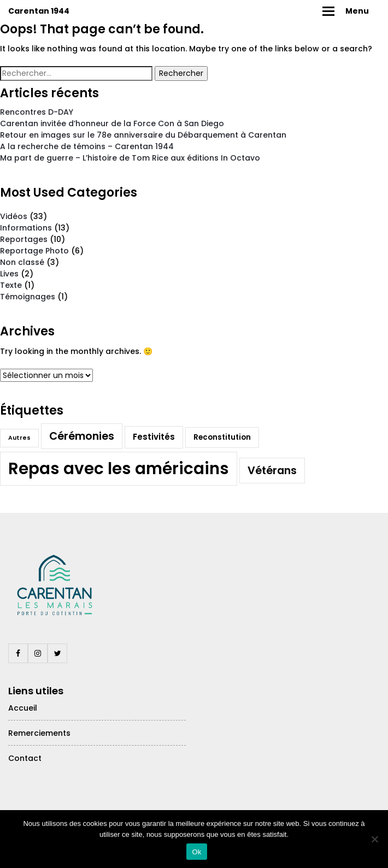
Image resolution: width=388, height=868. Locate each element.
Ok (196, 852)
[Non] (374, 839)
